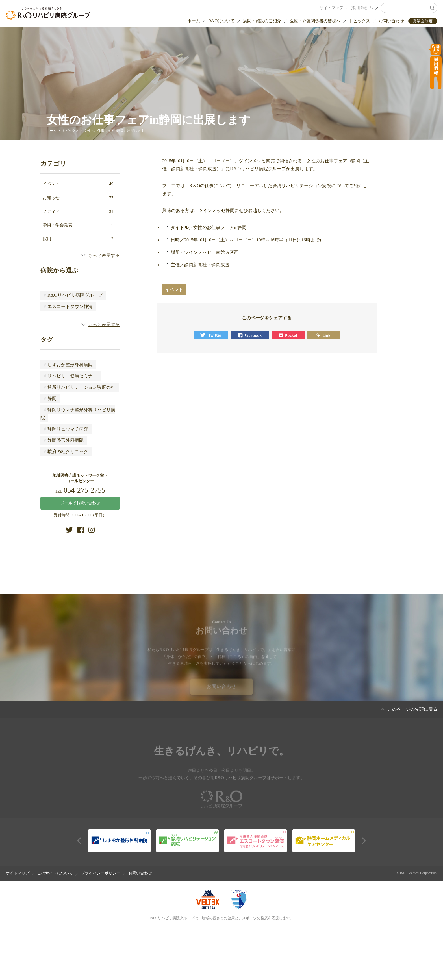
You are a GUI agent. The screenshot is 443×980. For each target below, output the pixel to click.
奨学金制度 (423, 21)
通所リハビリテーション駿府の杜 (80, 387)
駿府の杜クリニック (66, 452)
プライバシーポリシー (101, 873)
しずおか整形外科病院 (68, 365)
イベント (78, 184)
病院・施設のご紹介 (262, 21)
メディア (78, 211)
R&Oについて (222, 21)
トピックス (360, 21)
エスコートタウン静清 (68, 306)
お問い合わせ (391, 21)
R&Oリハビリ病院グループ (73, 295)
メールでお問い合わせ (80, 503)
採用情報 (359, 8)
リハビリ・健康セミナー (70, 376)
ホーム (194, 21)
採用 (78, 239)
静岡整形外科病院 (64, 440)
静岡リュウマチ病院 (66, 429)
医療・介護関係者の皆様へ (315, 21)
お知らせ (78, 198)
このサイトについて (55, 873)
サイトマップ (331, 8)
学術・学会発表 (78, 225)
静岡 (50, 399)
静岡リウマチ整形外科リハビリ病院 (78, 414)
